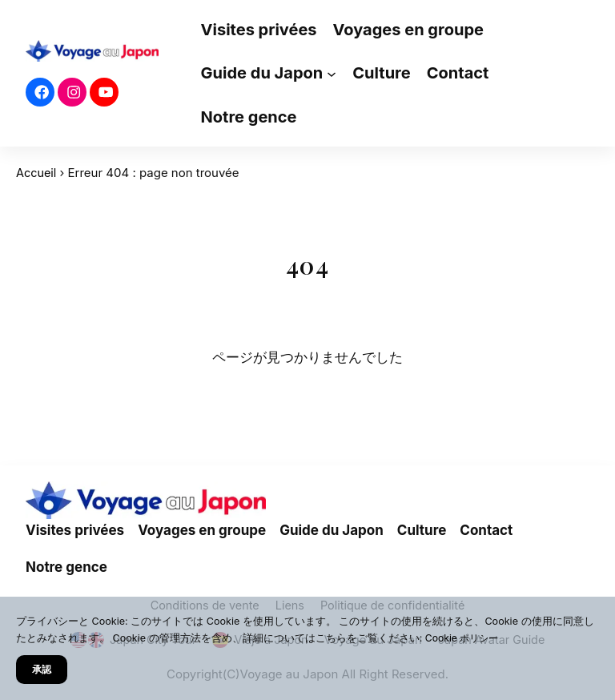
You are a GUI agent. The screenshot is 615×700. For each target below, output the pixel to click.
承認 (42, 668)
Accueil (37, 173)
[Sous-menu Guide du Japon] (332, 74)
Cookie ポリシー (464, 638)
